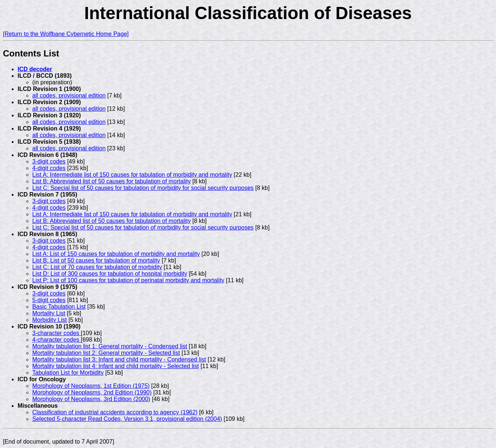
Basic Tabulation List (59, 307)
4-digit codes (49, 168)
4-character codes (57, 340)
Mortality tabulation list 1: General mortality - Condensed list (110, 346)
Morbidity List (49, 320)
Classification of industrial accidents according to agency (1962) (115, 412)
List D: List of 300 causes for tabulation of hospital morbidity (110, 274)
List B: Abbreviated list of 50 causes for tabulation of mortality (111, 181)
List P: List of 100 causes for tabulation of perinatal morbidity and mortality (128, 280)
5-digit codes (49, 300)
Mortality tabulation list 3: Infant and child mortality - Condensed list (119, 359)
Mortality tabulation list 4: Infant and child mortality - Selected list (115, 366)
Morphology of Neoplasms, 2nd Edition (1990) (92, 392)
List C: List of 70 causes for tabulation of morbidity (97, 267)
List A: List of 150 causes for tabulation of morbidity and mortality (116, 254)
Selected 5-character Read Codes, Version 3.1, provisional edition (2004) (127, 419)
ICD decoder (35, 69)
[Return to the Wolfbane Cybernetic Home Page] (66, 34)
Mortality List (49, 313)
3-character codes (57, 333)
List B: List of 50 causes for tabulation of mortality (96, 260)
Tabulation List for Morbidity (68, 373)
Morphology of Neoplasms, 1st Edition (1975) (91, 386)
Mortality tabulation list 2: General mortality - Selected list (106, 353)
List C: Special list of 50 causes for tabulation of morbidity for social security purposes (143, 188)
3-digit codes (49, 161)
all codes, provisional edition (69, 96)
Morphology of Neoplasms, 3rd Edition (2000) (91, 399)
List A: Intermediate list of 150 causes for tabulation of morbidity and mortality (132, 175)
